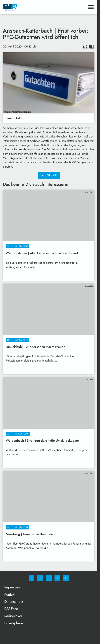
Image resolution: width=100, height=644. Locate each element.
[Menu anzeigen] (91, 7)
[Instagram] (40, 578)
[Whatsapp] (49, 578)
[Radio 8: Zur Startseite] (26, 7)
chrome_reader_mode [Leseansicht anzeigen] (92, 47)
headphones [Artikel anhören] (85, 47)
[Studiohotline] (57, 578)
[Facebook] (32, 578)
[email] (66, 578)
